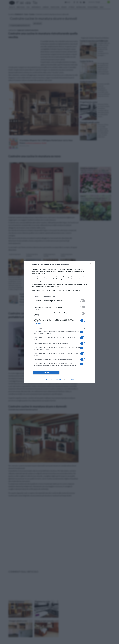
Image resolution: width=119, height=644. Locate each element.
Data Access (59, 379)
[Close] (92, 265)
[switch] (83, 301)
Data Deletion (49, 379)
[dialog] (59, 322)
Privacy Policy (70, 379)
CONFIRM (46, 373)
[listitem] (59, 297)
